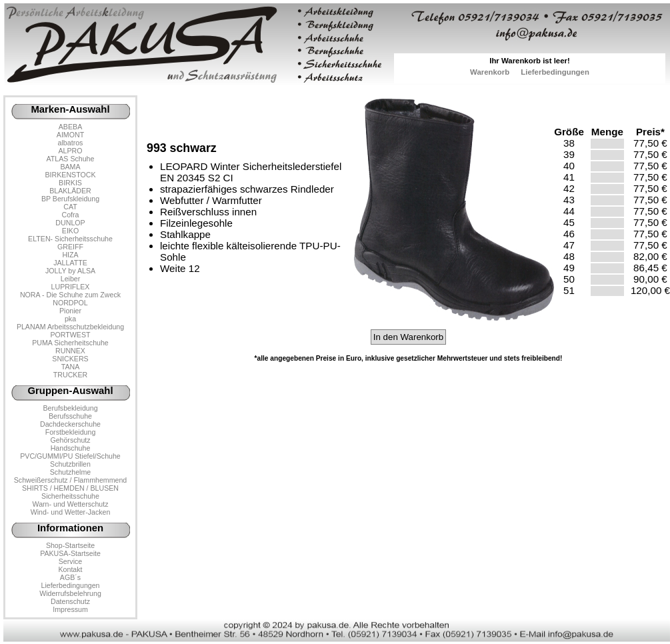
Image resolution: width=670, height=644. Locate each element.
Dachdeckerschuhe (70, 424)
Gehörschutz (70, 440)
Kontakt (70, 569)
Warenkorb (490, 72)
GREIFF (70, 247)
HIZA (70, 255)
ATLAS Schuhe (71, 159)
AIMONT (70, 135)
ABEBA (70, 127)
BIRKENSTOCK (71, 175)
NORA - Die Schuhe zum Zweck (70, 295)
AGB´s (70, 577)
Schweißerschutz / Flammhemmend (70, 480)
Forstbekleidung (71, 432)
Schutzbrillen (70, 464)
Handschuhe (71, 448)
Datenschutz (70, 601)
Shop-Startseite (70, 545)
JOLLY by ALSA (70, 271)
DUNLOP (70, 223)
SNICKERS (70, 359)
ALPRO (70, 151)
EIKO (70, 231)
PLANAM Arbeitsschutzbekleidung (70, 327)
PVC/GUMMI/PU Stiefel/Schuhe (70, 456)
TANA (71, 367)
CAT (70, 207)
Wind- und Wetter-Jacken (71, 512)
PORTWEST (70, 335)
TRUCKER (70, 375)
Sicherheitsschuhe (70, 496)
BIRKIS (70, 183)
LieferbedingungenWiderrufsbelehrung (70, 589)
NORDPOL (70, 303)
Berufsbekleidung (70, 408)
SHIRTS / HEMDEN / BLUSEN (70, 488)
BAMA (70, 167)
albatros (71, 143)
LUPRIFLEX (71, 287)
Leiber (71, 279)
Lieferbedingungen (555, 72)
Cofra (71, 215)
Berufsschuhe (70, 416)
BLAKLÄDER (70, 191)
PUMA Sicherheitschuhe (70, 343)
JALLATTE (70, 263)
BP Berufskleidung (70, 199)
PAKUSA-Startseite (70, 553)
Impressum (70, 609)
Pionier (70, 311)
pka (70, 319)
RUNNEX (70, 351)
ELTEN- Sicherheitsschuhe (70, 239)
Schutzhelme (70, 472)
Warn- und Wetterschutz (71, 504)
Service (70, 561)
